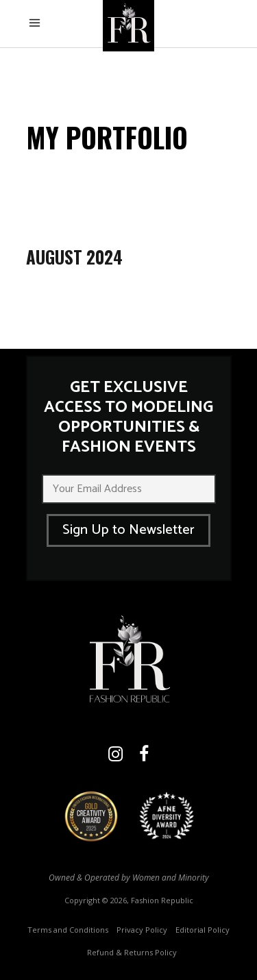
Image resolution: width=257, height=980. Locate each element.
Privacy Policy (142, 930)
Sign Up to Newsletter (128, 530)
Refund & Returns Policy (132, 952)
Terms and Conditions (68, 930)
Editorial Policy (203, 930)
